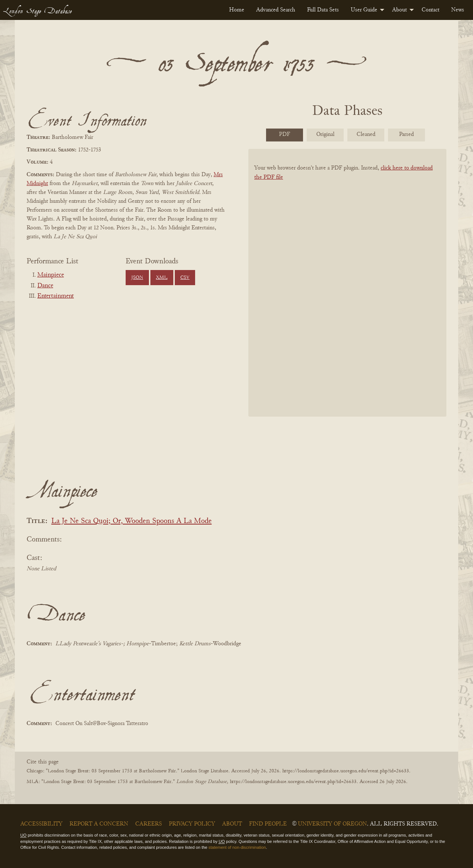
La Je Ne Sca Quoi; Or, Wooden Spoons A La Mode (132, 521)
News (458, 10)
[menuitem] (237, 10)
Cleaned (366, 134)
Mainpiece (51, 275)
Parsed (406, 134)
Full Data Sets (323, 10)
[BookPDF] (347, 292)
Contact (431, 10)
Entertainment (56, 296)
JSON (137, 278)
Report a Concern (99, 824)
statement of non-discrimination (237, 847)
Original (325, 134)
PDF (285, 134)
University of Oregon (332, 824)
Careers (149, 824)
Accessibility (41, 824)
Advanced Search (276, 10)
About (399, 10)
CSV (185, 278)
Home (237, 10)
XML (162, 278)
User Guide (364, 10)
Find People (268, 824)
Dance (45, 286)
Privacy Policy (192, 824)
